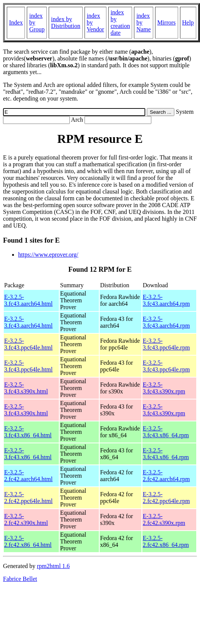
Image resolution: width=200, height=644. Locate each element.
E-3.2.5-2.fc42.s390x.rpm (164, 519)
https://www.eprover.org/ (48, 255)
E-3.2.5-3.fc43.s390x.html (26, 388)
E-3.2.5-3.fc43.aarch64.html (28, 300)
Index (16, 22)
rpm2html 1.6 (53, 566)
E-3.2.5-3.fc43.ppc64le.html (28, 344)
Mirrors (167, 22)
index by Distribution (65, 22)
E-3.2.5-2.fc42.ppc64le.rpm (166, 498)
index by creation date (120, 22)
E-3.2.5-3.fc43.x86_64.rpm (166, 432)
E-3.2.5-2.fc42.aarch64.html (28, 476)
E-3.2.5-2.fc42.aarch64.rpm (166, 476)
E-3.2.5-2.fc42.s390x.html (26, 519)
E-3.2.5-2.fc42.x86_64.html (28, 541)
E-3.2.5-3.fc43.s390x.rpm (164, 388)
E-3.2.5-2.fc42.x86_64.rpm (166, 541)
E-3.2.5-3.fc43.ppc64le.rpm (166, 344)
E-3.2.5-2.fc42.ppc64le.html (28, 498)
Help (188, 22)
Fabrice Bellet (20, 579)
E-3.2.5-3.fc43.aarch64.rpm (166, 300)
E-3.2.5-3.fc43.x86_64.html (28, 432)
